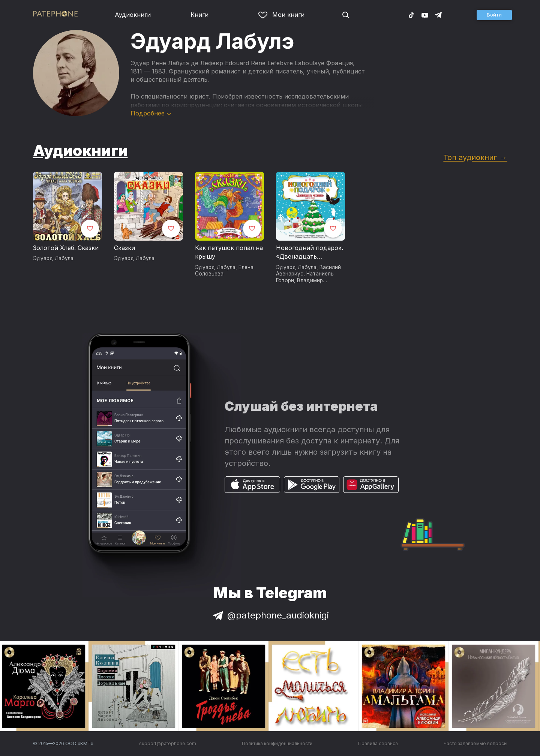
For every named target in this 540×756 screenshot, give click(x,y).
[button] (494, 15)
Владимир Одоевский (299, 284)
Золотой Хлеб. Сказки (66, 248)
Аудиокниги (133, 15)
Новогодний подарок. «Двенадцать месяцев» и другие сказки (310, 253)
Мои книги (281, 15)
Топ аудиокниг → (475, 157)
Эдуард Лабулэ (53, 258)
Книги (199, 15)
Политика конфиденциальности (277, 743)
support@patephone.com (168, 743)
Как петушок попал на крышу (229, 252)
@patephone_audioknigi (270, 615)
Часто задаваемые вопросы (475, 743)
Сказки (124, 248)
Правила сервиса (378, 743)
